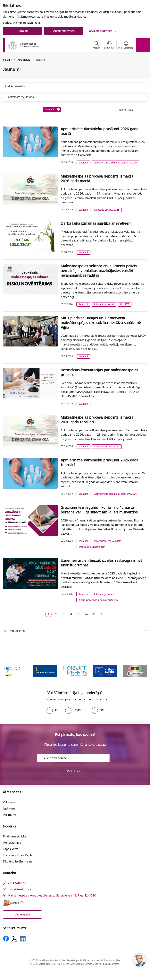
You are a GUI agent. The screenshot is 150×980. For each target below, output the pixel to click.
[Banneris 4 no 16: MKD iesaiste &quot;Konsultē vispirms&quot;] (75, 671)
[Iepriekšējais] (8, 671)
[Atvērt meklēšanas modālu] (97, 46)
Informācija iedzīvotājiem (108, 541)
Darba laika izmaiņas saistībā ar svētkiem (96, 223)
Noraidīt (23, 31)
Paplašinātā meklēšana (20, 97)
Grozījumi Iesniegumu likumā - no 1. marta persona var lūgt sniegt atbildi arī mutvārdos (99, 510)
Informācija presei (104, 304)
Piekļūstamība (12, 843)
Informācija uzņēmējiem (92, 547)
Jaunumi (83, 163)
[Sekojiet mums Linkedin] (23, 939)
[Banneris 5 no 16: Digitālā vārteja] (105, 671)
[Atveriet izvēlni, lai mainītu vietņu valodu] (109, 46)
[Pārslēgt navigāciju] (143, 45)
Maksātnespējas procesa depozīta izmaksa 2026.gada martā (97, 179)
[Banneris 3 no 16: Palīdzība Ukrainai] (45, 671)
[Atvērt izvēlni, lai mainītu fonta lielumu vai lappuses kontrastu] (126, 46)
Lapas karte (11, 849)
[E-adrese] (11, 903)
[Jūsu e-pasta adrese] (73, 758)
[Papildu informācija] (22, 903)
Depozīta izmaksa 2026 (107, 210)
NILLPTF (125, 304)
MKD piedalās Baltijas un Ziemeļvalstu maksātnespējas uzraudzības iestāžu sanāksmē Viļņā (101, 323)
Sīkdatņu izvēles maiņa (18, 861)
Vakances (9, 802)
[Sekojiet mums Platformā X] (14, 939)
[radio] (52, 710)
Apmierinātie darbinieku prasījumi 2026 (116, 163)
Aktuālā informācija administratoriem (99, 600)
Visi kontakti (23, 914)
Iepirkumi (9, 808)
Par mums (10, 815)
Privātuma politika (15, 836)
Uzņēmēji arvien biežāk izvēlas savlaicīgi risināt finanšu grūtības (101, 563)
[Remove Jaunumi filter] (58, 109)
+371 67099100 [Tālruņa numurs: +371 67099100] (18, 883)
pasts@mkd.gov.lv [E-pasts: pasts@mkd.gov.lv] (20, 889)
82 (94, 614)
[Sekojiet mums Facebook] (6, 939)
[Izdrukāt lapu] (75, 631)
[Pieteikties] (73, 771)
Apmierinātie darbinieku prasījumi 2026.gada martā (100, 131)
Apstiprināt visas (64, 31)
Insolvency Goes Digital (18, 855)
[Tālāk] (142, 671)
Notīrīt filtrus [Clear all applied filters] (126, 110)
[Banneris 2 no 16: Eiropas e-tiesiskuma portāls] (15, 671)
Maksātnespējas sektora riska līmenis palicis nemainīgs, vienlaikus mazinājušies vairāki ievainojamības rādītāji (99, 271)
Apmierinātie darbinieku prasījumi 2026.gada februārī (100, 462)
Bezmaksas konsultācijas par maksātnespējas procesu (99, 372)
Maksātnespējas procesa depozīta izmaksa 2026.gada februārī (97, 420)
